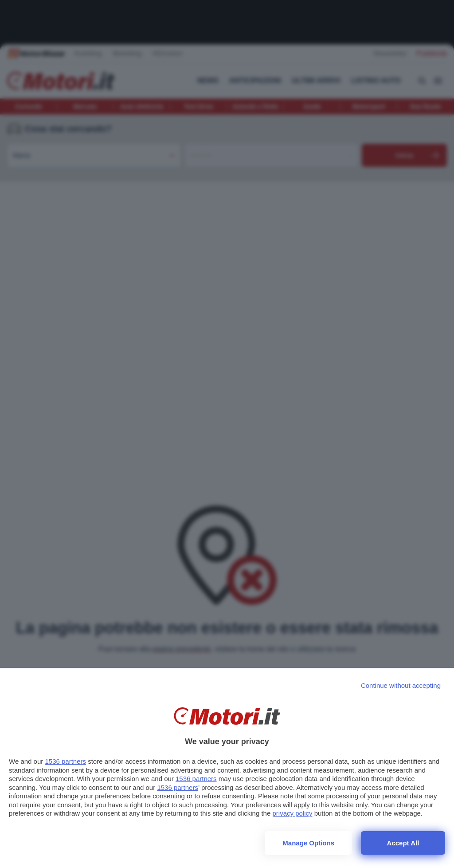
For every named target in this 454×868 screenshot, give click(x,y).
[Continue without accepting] (401, 685)
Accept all (403, 843)
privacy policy (292, 813)
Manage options (308, 843)
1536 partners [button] (65, 761)
